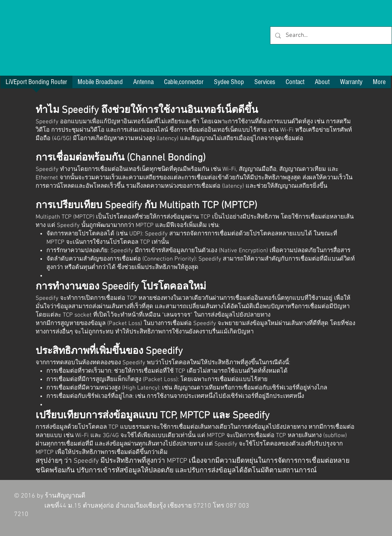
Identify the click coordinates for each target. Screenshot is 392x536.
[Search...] (330, 35)
